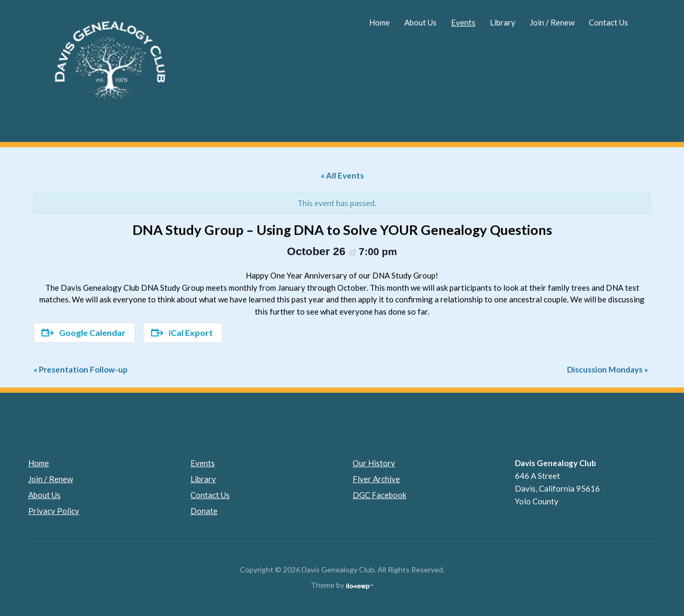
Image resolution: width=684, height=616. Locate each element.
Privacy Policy (54, 511)
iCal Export (182, 332)
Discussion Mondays (607, 369)
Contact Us (608, 22)
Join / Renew (552, 22)
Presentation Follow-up (81, 369)
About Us (420, 22)
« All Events (342, 175)
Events (463, 22)
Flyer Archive (376, 479)
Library (503, 22)
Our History (374, 463)
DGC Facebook (379, 495)
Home (379, 22)
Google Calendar (84, 332)
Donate (204, 511)
